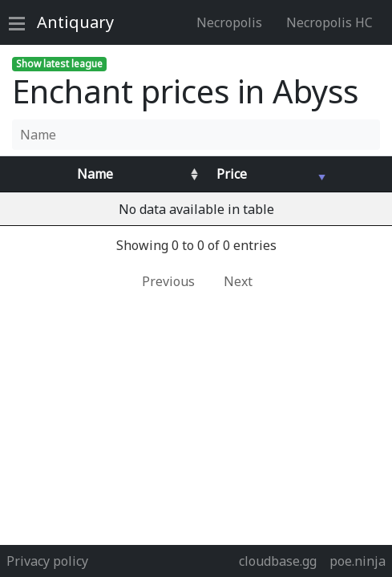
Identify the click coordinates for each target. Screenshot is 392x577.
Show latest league (59, 64)
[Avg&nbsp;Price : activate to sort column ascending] (266, 174)
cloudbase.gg (278, 561)
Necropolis (229, 22)
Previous (168, 281)
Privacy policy (47, 561)
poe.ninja (358, 561)
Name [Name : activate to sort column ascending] (95, 174)
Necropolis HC (329, 22)
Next (238, 281)
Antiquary (75, 22)
